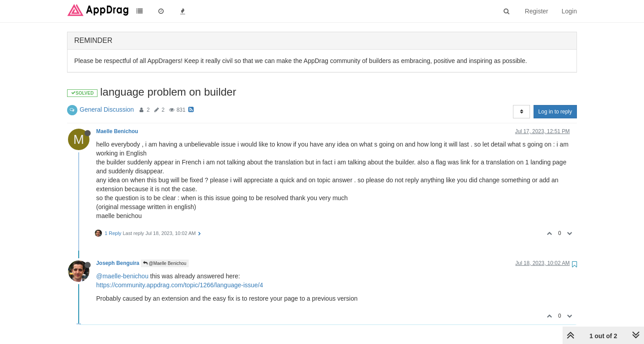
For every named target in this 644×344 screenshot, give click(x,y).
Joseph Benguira (118, 263)
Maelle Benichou (117, 131)
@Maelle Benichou (165, 263)
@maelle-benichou (122, 276)
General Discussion (107, 109)
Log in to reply (555, 112)
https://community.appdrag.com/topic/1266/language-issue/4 (180, 285)
